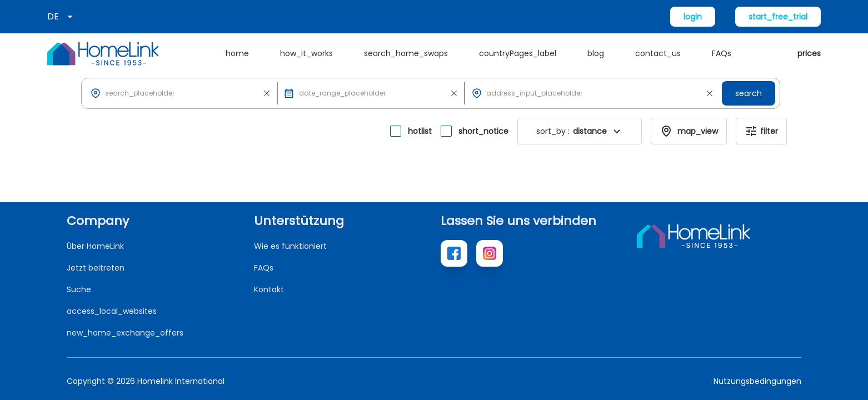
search (749, 93)
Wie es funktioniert (290, 246)
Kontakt (269, 289)
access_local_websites (112, 311)
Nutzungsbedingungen (757, 381)
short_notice (483, 131)
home (237, 53)
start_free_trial (778, 17)
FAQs (722, 53)
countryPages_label (518, 53)
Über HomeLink (95, 246)
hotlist (420, 131)
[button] (617, 131)
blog (596, 53)
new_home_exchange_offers (125, 333)
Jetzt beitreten (96, 268)
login (693, 17)
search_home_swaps (406, 53)
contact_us (658, 53)
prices (809, 53)
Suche (79, 289)
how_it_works (306, 53)
